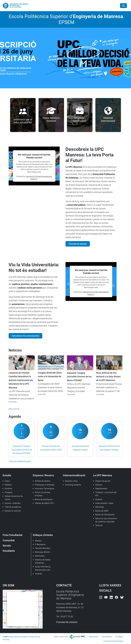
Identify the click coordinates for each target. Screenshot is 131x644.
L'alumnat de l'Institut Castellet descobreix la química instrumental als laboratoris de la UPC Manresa (21, 380)
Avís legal (119, 637)
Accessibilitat (107, 637)
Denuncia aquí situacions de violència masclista (106, 520)
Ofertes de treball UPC (44, 503)
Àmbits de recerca (43, 481)
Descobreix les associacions (25, 336)
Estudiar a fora (71, 481)
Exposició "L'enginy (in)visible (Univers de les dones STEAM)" (79, 377)
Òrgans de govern (103, 481)
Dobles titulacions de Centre (14, 498)
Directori (99, 485)
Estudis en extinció (13, 511)
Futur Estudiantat (13, 535)
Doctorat (8, 489)
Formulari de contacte (67, 622)
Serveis (7, 546)
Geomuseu (40, 556)
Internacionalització (74, 475)
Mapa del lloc (94, 637)
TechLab (99, 525)
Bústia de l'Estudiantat (105, 515)
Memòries (100, 507)
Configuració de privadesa (113, 641)
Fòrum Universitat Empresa (43, 494)
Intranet (38, 574)
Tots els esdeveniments (20, 461)
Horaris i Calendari (13, 503)
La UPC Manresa (103, 475)
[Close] (123, 6)
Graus (7, 481)
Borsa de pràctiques (43, 499)
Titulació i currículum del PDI (106, 494)
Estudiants (9, 551)
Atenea (38, 541)
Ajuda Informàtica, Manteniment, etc (43, 568)
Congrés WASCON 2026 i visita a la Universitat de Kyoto (50, 377)
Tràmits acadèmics (13, 507)
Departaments (101, 489)
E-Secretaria (40, 544)
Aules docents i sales (104, 503)
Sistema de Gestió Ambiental (43, 561)
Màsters (8, 485)
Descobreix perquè (78, 244)
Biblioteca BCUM (42, 552)
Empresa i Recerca (43, 475)
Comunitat (9, 540)
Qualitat (99, 499)
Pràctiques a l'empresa (45, 485)
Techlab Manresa (42, 548)
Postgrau (9, 492)
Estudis (7, 475)
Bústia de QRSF (102, 511)
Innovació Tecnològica (45, 489)
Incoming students (73, 485)
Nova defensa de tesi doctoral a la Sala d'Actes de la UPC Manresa (108, 377)
